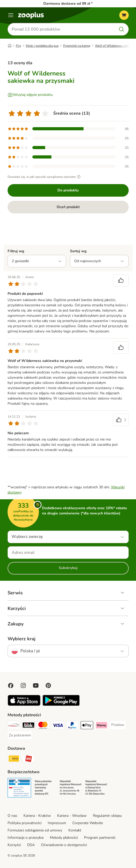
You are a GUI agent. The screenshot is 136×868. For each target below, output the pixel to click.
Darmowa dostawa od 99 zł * (68, 4)
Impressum (57, 823)
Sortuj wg (78, 251)
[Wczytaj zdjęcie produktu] (30, 95)
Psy (19, 46)
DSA (31, 845)
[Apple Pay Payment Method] (87, 726)
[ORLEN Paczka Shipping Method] (28, 759)
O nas (12, 816)
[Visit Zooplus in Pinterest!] (48, 685)
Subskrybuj (68, 568)
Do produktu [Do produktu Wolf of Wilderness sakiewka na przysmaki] (68, 190)
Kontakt (75, 830)
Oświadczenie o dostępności (64, 845)
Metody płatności (64, 838)
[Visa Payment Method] (58, 726)
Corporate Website (88, 823)
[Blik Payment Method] (28, 726)
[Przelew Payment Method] (118, 725)
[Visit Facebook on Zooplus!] (11, 685)
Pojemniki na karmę (77, 46)
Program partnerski (100, 838)
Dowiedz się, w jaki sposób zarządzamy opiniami (45, 177)
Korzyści (14, 845)
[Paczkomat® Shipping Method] (14, 759)
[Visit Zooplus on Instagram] (23, 685)
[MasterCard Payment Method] (43, 726)
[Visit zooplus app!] (24, 705)
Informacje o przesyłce (26, 838)
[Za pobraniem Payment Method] (20, 735)
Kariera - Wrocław (72, 816)
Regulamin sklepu (107, 816)
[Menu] (11, 15)
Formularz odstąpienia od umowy (35, 830)
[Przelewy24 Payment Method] (14, 726)
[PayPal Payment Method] (72, 726)
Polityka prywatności (25, 823)
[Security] (19, 788)
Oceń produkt (68, 207)
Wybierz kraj (22, 639)
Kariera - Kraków (37, 816)
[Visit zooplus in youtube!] (36, 685)
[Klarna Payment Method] (102, 726)
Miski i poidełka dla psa (42, 46)
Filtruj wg (16, 251)
